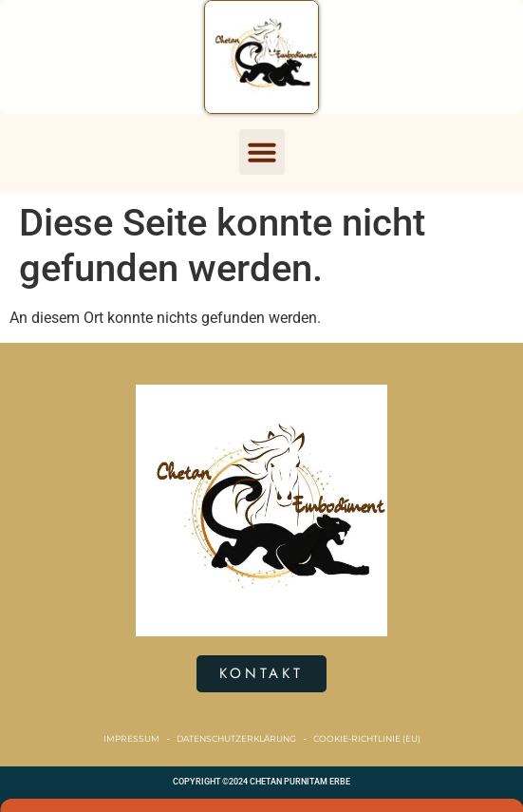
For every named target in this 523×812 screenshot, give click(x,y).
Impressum (131, 738)
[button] (262, 152)
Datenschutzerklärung (236, 738)
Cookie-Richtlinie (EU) (367, 738)
